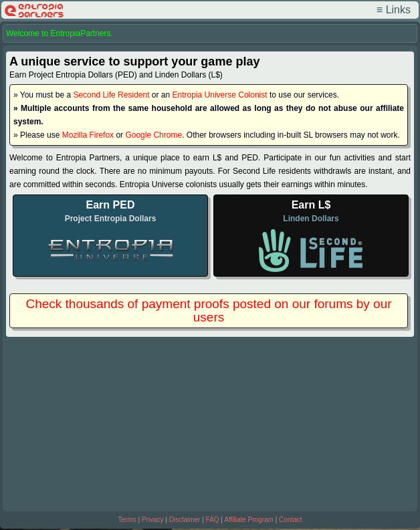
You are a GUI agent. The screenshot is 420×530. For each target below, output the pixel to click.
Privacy (153, 520)
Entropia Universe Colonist (220, 95)
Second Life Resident (111, 95)
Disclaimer (185, 520)
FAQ (213, 520)
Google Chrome (153, 135)
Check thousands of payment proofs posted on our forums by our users (208, 310)
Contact (290, 520)
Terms (127, 520)
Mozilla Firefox (88, 135)
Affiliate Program (249, 520)
